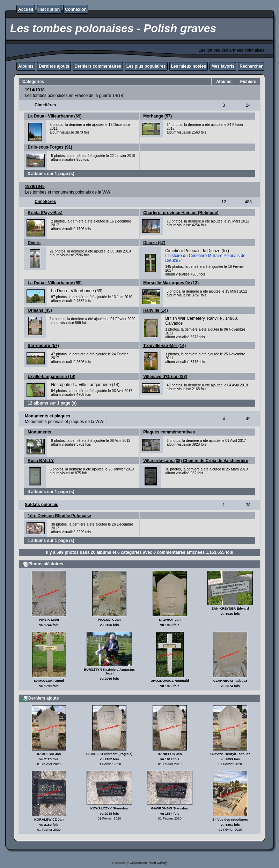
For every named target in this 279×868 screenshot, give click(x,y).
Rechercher (251, 66)
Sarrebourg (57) (43, 346)
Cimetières (45, 105)
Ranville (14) (156, 310)
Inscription (49, 9)
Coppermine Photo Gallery (148, 863)
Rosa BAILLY (41, 461)
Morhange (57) (157, 116)
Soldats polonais (42, 505)
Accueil (26, 9)
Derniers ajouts (54, 66)
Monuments (39, 432)
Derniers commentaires (98, 66)
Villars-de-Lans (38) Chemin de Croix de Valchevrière (196, 461)
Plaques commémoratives (169, 432)
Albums (26, 66)
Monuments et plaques (47, 416)
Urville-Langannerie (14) (52, 377)
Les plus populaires (146, 66)
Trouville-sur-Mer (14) (164, 346)
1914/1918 (35, 90)
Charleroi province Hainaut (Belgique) (181, 213)
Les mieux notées (189, 66)
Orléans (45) (40, 310)
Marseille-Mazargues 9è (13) (171, 283)
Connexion (76, 9)
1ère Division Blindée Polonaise (59, 516)
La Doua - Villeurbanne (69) (54, 116)
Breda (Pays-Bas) (45, 213)
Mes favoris (223, 66)
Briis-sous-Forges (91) (50, 147)
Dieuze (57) (154, 243)
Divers (34, 243)
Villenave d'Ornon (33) (165, 377)
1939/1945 (35, 187)
